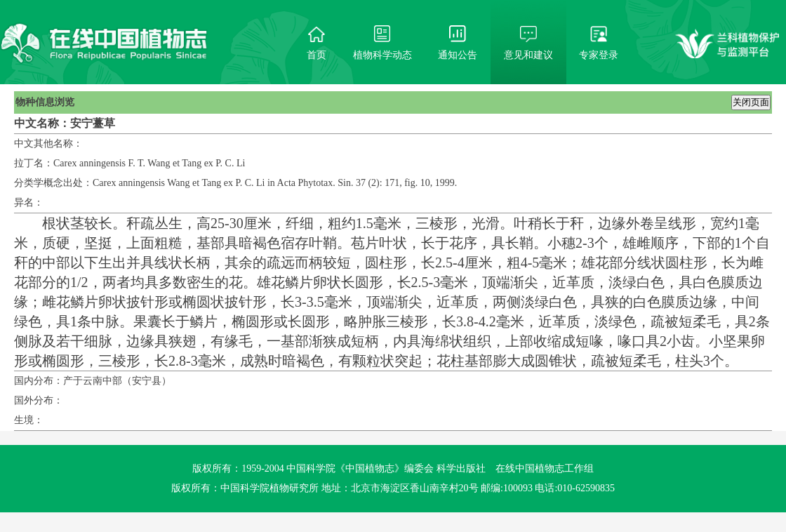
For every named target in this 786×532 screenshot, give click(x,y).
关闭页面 (751, 102)
